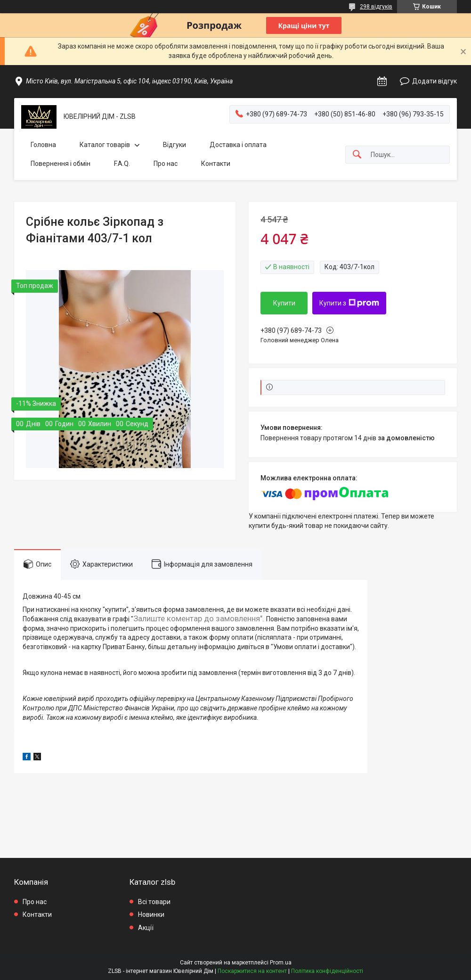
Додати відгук (434, 81)
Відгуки (175, 145)
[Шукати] (357, 155)
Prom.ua (281, 963)
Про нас (166, 164)
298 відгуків (376, 7)
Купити (284, 303)
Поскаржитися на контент (252, 971)
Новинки (151, 914)
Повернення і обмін (61, 164)
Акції (146, 928)
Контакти (216, 164)
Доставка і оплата (238, 145)
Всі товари (154, 902)
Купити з (349, 303)
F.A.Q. (122, 164)
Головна (43, 145)
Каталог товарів (105, 145)
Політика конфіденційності (327, 971)
